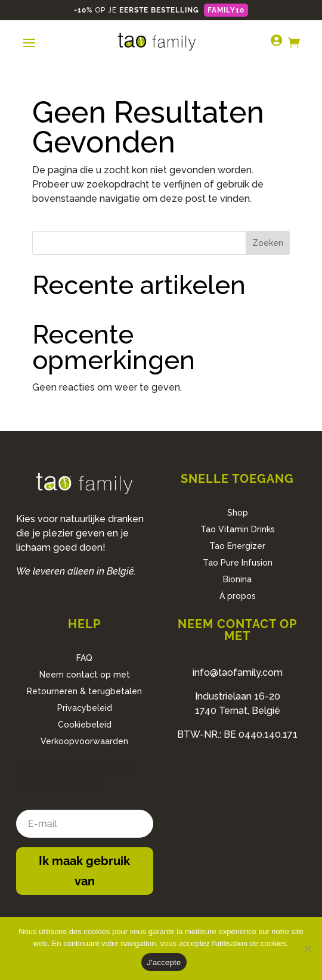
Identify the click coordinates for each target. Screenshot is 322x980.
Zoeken (268, 243)
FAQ (84, 658)
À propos (238, 596)
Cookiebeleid (85, 725)
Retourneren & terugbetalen (84, 691)
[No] (307, 948)
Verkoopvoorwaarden (84, 741)
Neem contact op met (85, 675)
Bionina (237, 579)
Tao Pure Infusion (238, 563)
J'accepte (164, 962)
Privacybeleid (85, 708)
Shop (238, 513)
